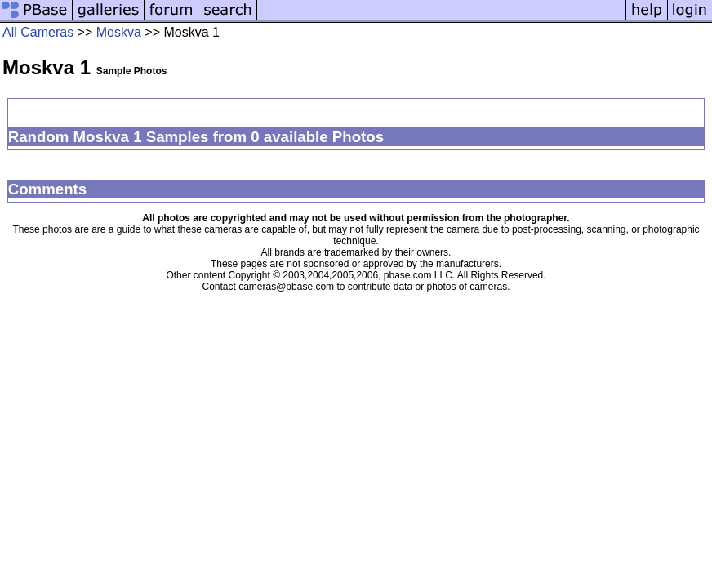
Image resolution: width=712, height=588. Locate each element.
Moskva (119, 32)
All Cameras (38, 32)
